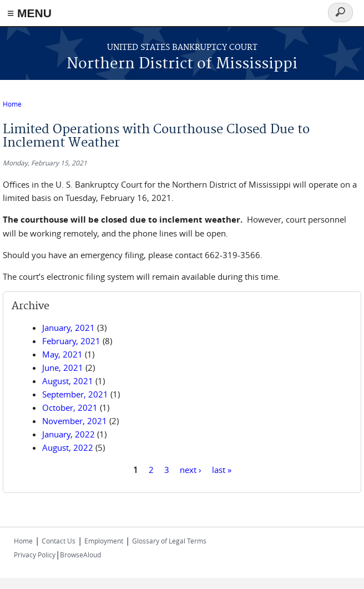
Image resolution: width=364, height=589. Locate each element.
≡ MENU (29, 13)
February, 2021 (71, 341)
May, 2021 (62, 354)
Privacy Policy (35, 555)
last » (222, 469)
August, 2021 (68, 381)
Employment (104, 541)
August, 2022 (68, 447)
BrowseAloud (80, 555)
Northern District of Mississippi (182, 64)
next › (191, 469)
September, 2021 (75, 394)
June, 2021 (63, 368)
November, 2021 (75, 421)
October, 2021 (70, 407)
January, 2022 (69, 434)
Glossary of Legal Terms (169, 541)
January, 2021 (69, 328)
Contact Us (59, 541)
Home (12, 104)
